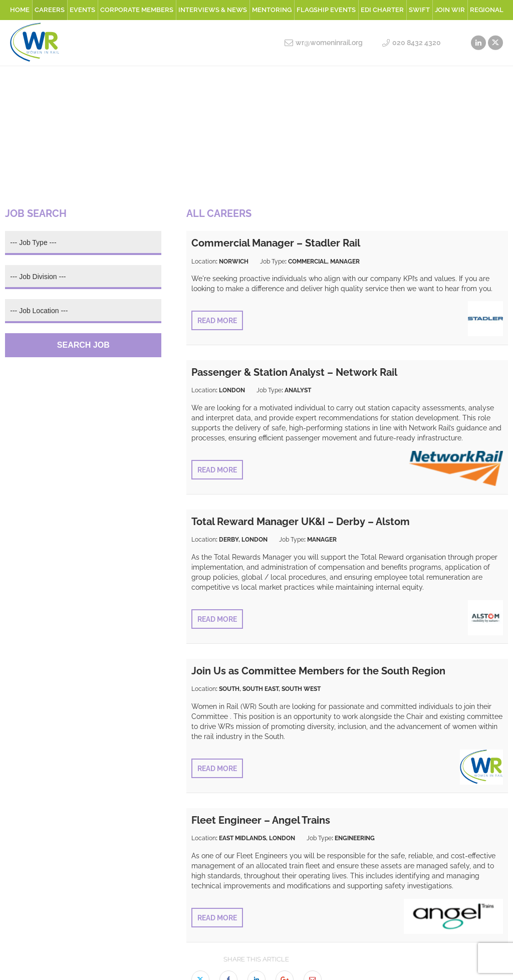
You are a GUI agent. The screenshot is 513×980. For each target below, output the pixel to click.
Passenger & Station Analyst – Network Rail (294, 372)
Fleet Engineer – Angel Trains (261, 820)
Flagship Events (326, 10)
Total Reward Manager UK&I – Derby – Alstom (301, 522)
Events (82, 10)
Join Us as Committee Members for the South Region (318, 671)
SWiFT (419, 10)
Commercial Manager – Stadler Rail (276, 243)
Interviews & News (213, 10)
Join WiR (450, 10)
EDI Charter (382, 10)
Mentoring (272, 10)
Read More (217, 321)
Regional (487, 10)
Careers (50, 10)
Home (20, 10)
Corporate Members (137, 10)
